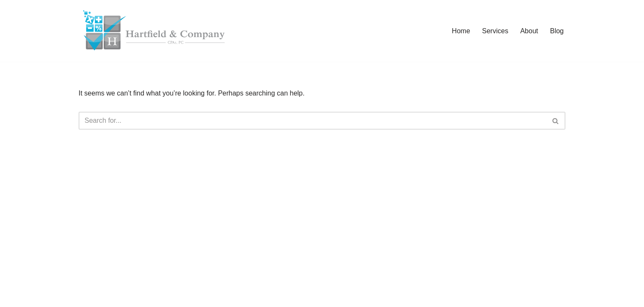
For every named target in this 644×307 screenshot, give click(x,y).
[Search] (312, 121)
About (529, 31)
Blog (557, 31)
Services (495, 31)
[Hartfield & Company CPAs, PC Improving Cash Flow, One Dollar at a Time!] (153, 31)
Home (461, 31)
